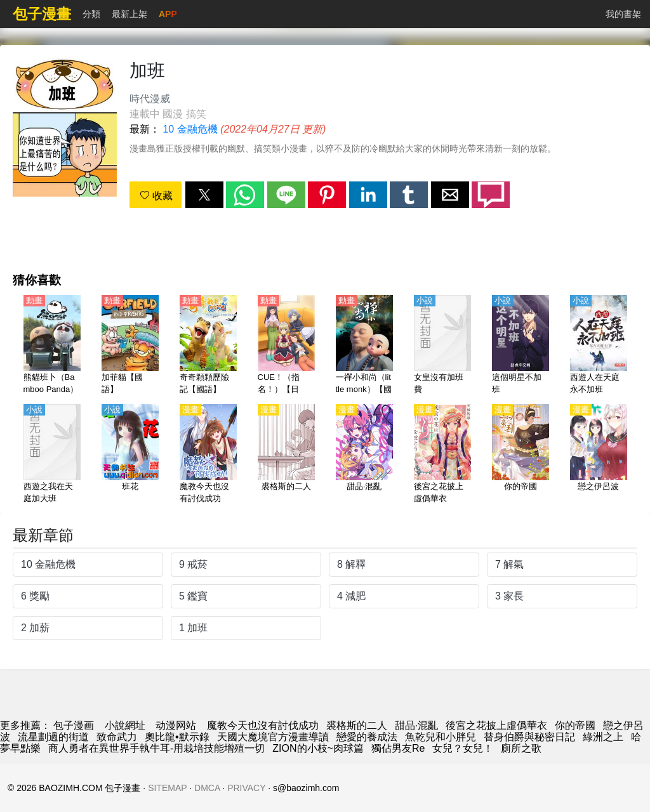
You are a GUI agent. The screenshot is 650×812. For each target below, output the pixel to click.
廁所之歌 (521, 748)
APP (168, 14)
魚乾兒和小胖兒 (441, 737)
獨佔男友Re (398, 748)
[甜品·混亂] (364, 455)
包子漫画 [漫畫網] (74, 725)
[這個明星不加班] (521, 346)
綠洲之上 (603, 737)
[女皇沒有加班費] (442, 346)
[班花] (130, 455)
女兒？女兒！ (463, 748)
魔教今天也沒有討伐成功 (263, 725)
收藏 (156, 196)
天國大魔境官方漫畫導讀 (273, 737)
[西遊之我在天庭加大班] (52, 455)
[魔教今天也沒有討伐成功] (208, 455)
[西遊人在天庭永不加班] (599, 346)
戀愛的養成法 (367, 737)
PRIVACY (246, 788)
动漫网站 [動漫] (176, 725)
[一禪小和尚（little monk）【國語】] (364, 346)
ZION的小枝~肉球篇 (318, 748)
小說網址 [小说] (125, 725)
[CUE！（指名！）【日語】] (286, 346)
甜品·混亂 (416, 725)
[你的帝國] (521, 455)
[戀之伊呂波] (599, 455)
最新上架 (129, 14)
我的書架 (623, 14)
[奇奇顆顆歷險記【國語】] (208, 346)
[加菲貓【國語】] (130, 346)
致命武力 (117, 737)
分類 (91, 14)
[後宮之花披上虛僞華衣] (442, 455)
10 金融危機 (190, 129)
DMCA (207, 788)
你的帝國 (575, 725)
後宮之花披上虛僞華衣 (496, 725)
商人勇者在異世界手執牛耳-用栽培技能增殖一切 (156, 748)
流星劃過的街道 (53, 737)
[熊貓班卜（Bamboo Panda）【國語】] (52, 346)
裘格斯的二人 (357, 725)
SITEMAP (167, 788)
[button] (204, 195)
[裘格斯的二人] (286, 455)
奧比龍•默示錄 (177, 737)
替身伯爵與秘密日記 (529, 737)
